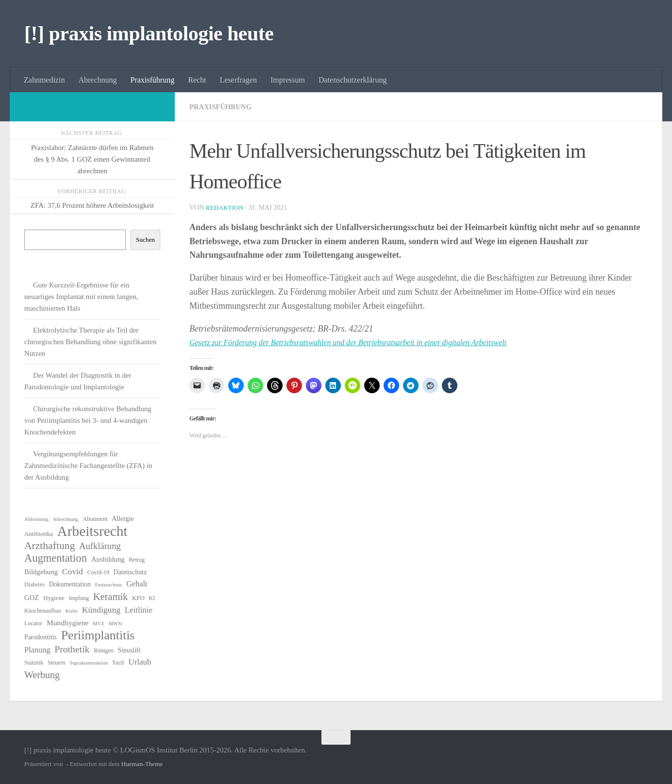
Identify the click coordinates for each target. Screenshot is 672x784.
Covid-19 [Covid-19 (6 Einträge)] (98, 572)
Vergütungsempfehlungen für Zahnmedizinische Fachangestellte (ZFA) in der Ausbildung (88, 466)
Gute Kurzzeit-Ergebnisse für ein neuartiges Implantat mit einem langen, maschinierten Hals (81, 297)
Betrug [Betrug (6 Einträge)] (137, 560)
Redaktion (226, 208)
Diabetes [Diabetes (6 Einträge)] (34, 584)
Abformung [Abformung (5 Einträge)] (36, 519)
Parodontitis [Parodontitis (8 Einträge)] (41, 637)
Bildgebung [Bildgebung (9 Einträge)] (41, 572)
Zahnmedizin (44, 80)
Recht (197, 80)
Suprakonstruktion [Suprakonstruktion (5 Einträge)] (89, 663)
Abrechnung (97, 80)
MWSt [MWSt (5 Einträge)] (116, 624)
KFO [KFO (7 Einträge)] (138, 598)
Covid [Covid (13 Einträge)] (73, 571)
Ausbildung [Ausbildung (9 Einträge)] (108, 559)
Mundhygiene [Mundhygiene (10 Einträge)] (67, 623)
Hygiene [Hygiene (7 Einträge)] (54, 598)
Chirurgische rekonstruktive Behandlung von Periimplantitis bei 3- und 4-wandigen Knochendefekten (88, 420)
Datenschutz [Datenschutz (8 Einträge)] (130, 572)
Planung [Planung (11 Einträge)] (37, 650)
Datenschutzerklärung (353, 80)
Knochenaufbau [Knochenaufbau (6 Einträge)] (43, 611)
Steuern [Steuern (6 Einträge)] (57, 663)
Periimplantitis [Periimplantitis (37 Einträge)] (98, 635)
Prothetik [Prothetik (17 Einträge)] (72, 649)
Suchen (145, 240)
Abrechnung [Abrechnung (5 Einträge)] (65, 519)
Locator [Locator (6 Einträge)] (33, 623)
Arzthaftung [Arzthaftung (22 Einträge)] (50, 546)
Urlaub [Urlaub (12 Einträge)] (140, 662)
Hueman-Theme (142, 764)
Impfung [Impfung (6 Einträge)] (79, 598)
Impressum (288, 80)
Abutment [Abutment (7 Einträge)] (95, 519)
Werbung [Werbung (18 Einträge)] (42, 675)
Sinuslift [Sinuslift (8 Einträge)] (129, 650)
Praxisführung (153, 80)
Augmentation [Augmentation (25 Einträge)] (56, 558)
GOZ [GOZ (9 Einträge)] (32, 598)
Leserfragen (238, 80)
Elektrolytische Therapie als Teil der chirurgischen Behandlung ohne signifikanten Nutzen (91, 342)
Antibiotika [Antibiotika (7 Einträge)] (39, 534)
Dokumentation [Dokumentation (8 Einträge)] (70, 584)
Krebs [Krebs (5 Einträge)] (72, 611)
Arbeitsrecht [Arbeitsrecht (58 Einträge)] (92, 531)
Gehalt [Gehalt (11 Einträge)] (137, 584)
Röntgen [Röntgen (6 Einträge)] (104, 651)
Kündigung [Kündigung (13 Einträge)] (101, 610)
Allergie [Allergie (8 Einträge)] (123, 519)
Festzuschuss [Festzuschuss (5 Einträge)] (109, 585)
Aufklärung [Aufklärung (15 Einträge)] (100, 546)
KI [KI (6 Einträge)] (152, 598)
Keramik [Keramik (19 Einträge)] (111, 597)
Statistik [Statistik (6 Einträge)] (34, 663)
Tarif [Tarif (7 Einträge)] (118, 662)
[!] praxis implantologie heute (149, 33)
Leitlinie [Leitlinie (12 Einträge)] (139, 610)
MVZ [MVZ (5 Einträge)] (99, 624)
